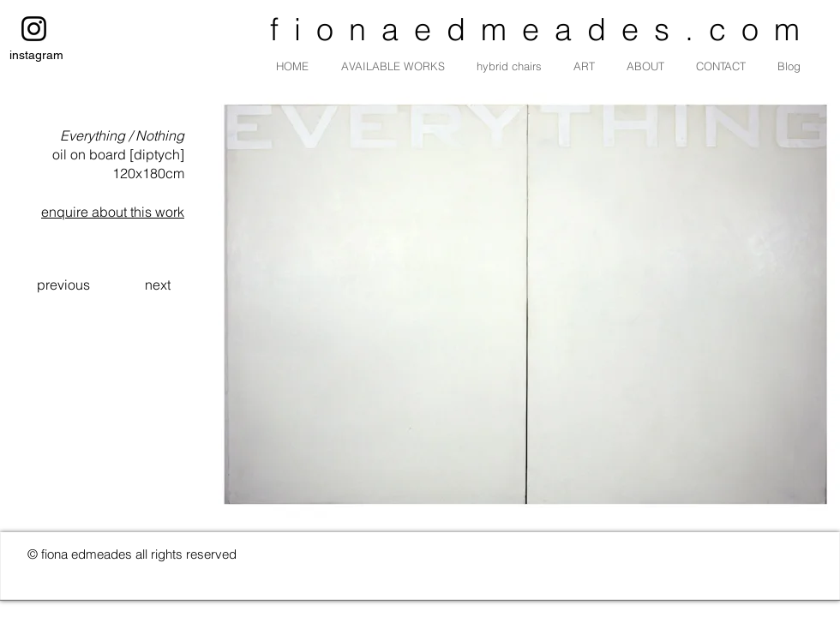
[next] (157, 285)
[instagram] (34, 29)
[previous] (63, 285)
